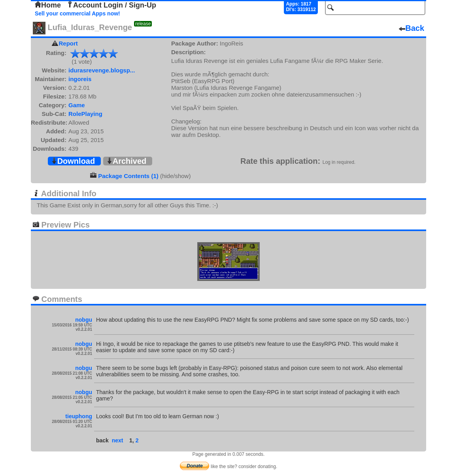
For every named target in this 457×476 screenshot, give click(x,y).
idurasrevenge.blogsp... (102, 70)
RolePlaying (85, 114)
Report (68, 43)
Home (48, 5)
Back (412, 28)
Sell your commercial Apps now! (77, 13)
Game (77, 105)
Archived (127, 161)
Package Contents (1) (128, 176)
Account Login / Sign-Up (111, 5)
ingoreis (80, 79)
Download (73, 161)
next (118, 440)
